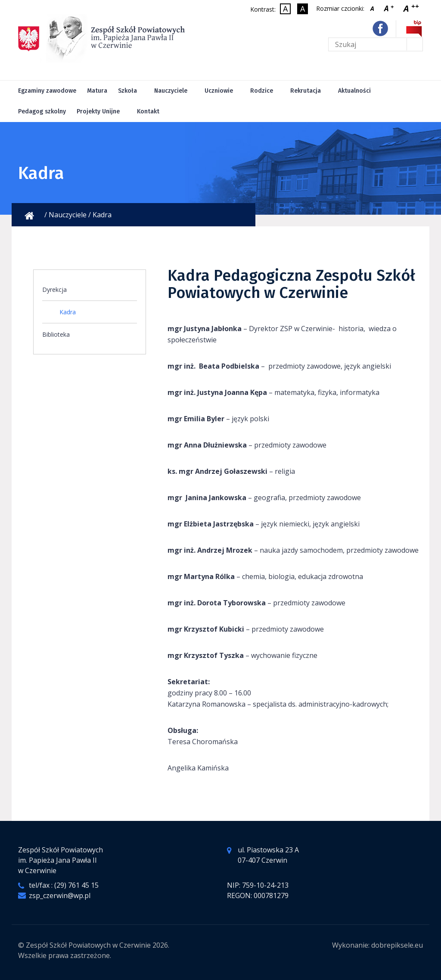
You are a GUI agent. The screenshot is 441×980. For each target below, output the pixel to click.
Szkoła (127, 91)
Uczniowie (219, 91)
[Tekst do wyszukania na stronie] (376, 44)
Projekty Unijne (98, 111)
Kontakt (148, 111)
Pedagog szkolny (42, 111)
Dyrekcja (54, 290)
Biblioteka (56, 334)
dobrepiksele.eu (397, 945)
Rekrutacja (306, 91)
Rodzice (262, 91)
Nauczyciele (171, 91)
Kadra (68, 312)
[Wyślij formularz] (414, 44)
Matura (97, 91)
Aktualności (354, 91)
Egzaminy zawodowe (47, 91)
